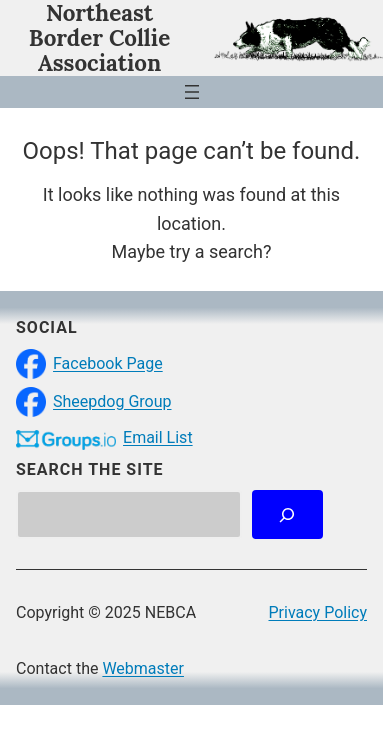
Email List (158, 437)
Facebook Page (108, 363)
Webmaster (143, 668)
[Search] (287, 514)
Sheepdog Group (112, 401)
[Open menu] (192, 92)
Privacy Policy (318, 612)
